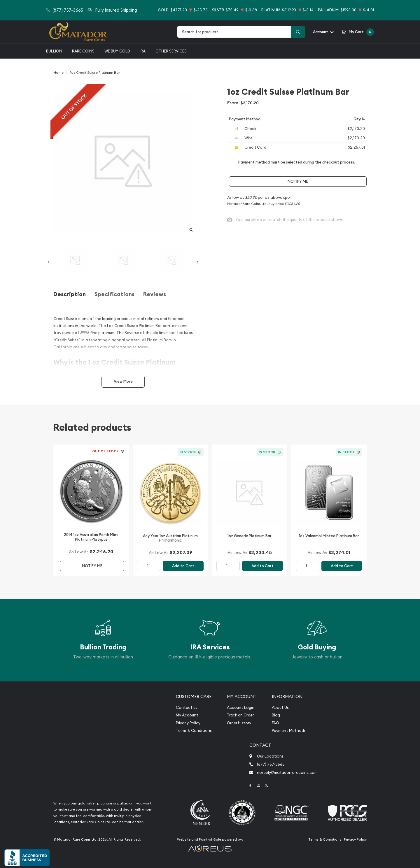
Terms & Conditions (194, 731)
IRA (143, 51)
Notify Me (298, 181)
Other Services (171, 51)
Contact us (187, 708)
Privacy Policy (188, 723)
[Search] (298, 32)
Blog (276, 715)
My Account (187, 715)
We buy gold (117, 51)
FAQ (275, 723)
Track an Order (240, 715)
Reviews (155, 294)
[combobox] (234, 32)
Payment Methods (289, 731)
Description (70, 294)
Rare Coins (83, 51)
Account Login (241, 708)
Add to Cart (183, 566)
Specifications (114, 294)
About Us (280, 708)
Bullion (54, 51)
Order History (239, 723)
